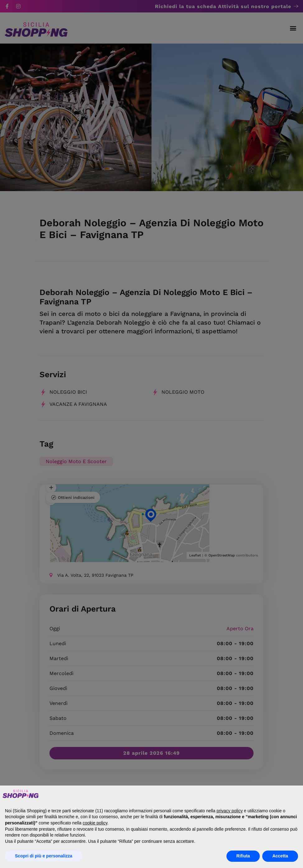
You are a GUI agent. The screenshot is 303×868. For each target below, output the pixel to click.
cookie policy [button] (95, 823)
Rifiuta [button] (243, 856)
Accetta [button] (280, 856)
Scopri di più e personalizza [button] (44, 856)
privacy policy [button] (230, 811)
